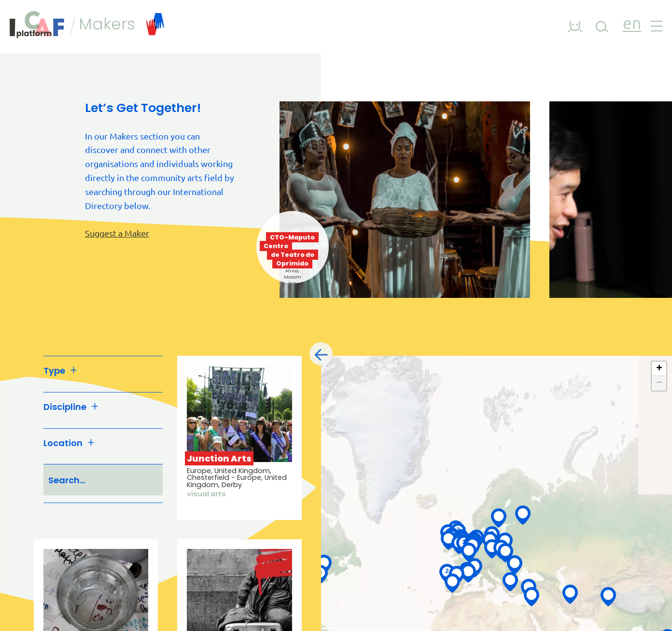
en (632, 24)
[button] (448, 540)
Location (69, 443)
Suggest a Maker (117, 233)
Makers (121, 24)
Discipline (71, 407)
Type (60, 371)
